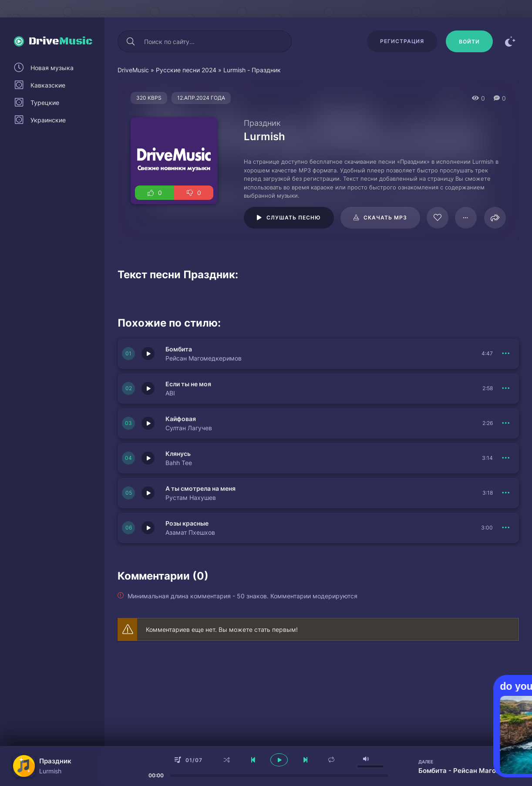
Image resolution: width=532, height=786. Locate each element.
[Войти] (469, 41)
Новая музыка (52, 68)
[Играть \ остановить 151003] (148, 458)
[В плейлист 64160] (466, 218)
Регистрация (402, 41)
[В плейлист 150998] (506, 354)
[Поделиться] (495, 218)
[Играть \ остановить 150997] (148, 388)
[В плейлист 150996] (506, 423)
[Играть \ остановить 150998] (148, 354)
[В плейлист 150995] (506, 493)
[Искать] (131, 41)
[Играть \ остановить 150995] (148, 493)
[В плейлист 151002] (506, 528)
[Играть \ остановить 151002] (148, 528)
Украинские (48, 120)
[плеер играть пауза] (279, 760)
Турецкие (45, 103)
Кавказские (48, 85)
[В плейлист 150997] (506, 388)
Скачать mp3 (385, 218)
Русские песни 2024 (186, 70)
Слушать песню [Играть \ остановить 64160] (294, 218)
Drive (61, 41)
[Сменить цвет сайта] (510, 41)
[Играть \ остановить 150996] (148, 423)
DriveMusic (133, 70)
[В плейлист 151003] (506, 458)
